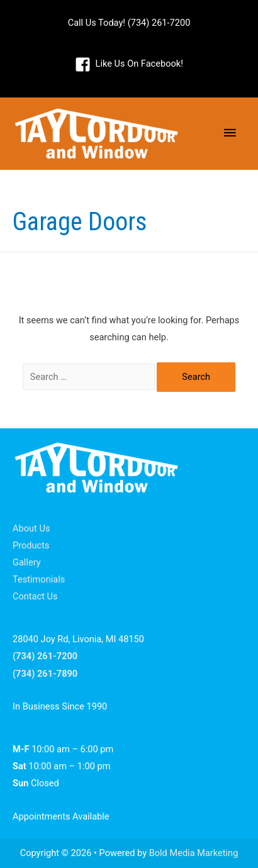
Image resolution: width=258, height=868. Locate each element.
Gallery (27, 562)
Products (31, 545)
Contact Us (35, 596)
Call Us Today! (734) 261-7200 (129, 23)
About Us (31, 528)
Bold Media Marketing (194, 853)
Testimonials (39, 579)
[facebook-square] (129, 64)
